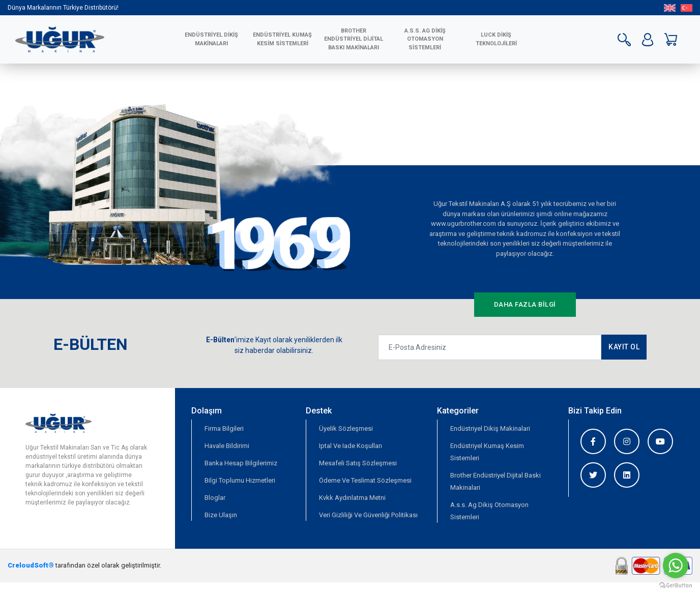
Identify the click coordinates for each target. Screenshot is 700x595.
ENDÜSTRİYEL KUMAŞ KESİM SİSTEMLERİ (282, 39)
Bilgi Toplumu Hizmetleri (240, 480)
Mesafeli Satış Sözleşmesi (358, 463)
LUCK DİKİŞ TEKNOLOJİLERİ (496, 39)
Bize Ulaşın (221, 515)
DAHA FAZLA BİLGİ (525, 304)
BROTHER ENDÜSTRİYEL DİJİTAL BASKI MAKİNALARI (354, 39)
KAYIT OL (624, 347)
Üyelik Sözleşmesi (346, 428)
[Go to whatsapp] (676, 566)
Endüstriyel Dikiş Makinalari (490, 428)
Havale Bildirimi (227, 446)
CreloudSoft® (31, 565)
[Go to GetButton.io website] (676, 585)
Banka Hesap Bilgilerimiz (241, 463)
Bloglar (215, 498)
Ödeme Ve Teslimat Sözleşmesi (365, 480)
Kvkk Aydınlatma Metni (352, 498)
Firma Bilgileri (224, 428)
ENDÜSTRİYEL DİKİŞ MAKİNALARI (211, 39)
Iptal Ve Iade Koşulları (351, 446)
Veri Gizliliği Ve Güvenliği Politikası (368, 515)
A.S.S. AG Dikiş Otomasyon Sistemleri (425, 39)
